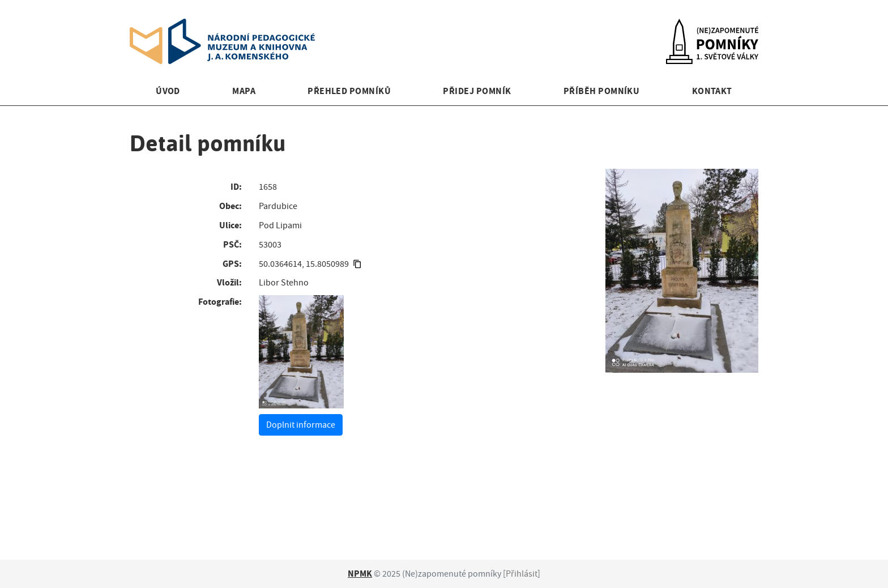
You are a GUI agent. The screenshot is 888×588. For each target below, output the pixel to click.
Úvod (168, 91)
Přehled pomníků (349, 91)
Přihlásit (522, 574)
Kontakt (712, 91)
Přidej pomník (477, 91)
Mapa (244, 91)
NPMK (360, 574)
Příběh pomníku (602, 91)
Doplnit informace (301, 425)
